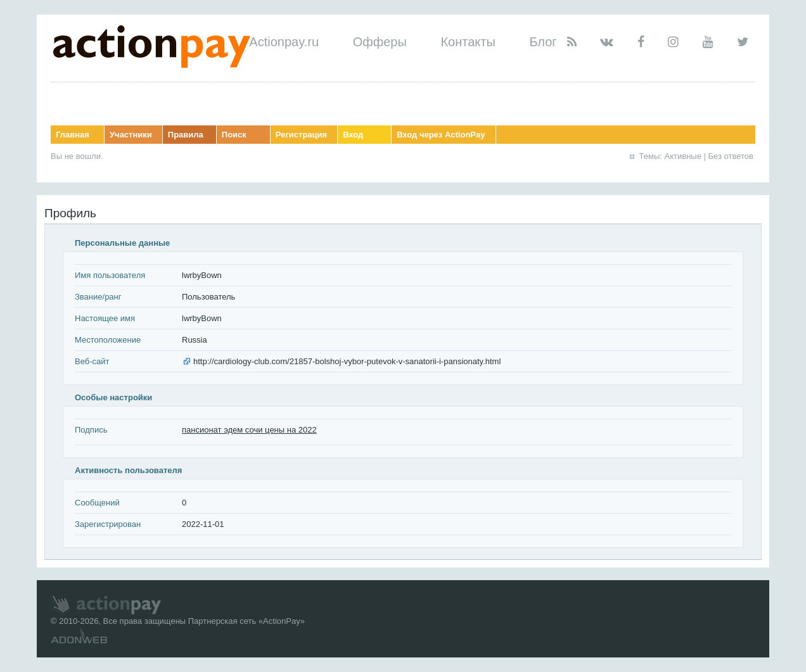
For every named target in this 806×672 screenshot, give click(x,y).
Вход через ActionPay (441, 135)
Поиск (234, 135)
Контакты (468, 42)
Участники (131, 135)
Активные (683, 156)
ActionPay (282, 621)
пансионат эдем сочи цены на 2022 (249, 430)
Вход (353, 135)
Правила (186, 135)
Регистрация (301, 135)
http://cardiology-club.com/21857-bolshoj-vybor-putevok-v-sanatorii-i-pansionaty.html (347, 361)
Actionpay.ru (284, 42)
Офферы (380, 42)
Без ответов (731, 156)
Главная (73, 135)
